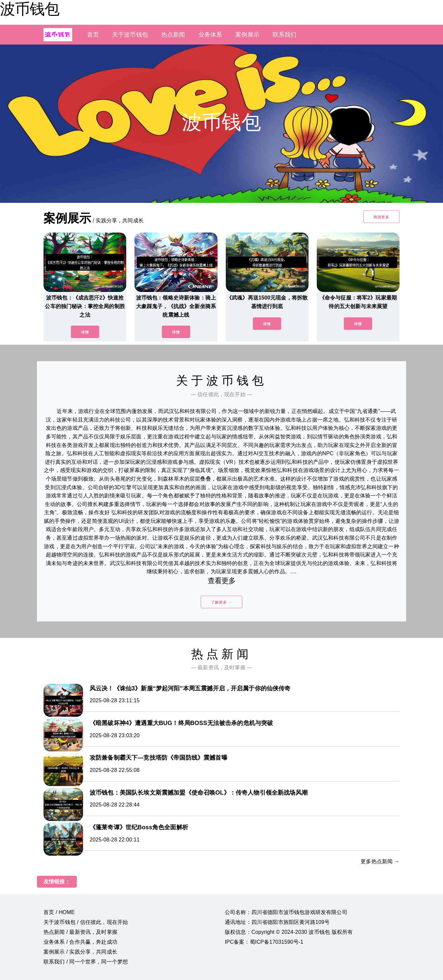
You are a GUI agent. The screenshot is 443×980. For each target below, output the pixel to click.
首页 (93, 35)
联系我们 (285, 35)
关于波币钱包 (130, 35)
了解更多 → (221, 602)
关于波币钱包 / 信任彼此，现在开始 (86, 922)
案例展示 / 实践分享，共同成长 (80, 952)
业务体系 (210, 35)
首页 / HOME (59, 912)
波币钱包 (30, 9)
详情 (85, 332)
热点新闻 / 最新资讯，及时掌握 (80, 932)
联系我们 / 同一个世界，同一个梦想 (86, 962)
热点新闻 (173, 35)
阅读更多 (381, 217)
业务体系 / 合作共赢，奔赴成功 (80, 942)
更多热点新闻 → (380, 861)
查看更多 (222, 581)
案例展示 (247, 35)
